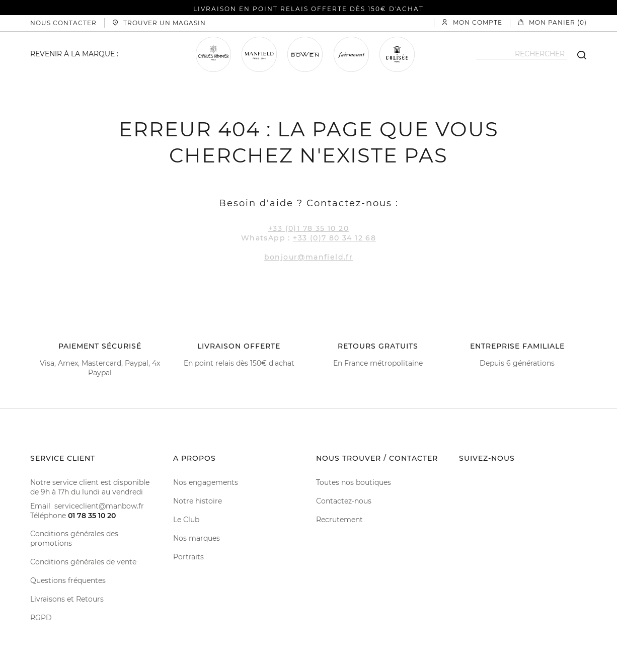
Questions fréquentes (68, 580)
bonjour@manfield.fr (309, 257)
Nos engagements (206, 482)
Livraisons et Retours (67, 599)
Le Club (186, 520)
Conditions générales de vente (83, 562)
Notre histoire (198, 501)
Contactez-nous (344, 501)
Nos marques (197, 538)
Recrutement (339, 520)
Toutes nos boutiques (354, 482)
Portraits (188, 557)
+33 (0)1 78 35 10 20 (308, 228)
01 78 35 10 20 (92, 516)
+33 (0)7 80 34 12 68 (334, 238)
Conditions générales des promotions (74, 538)
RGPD (41, 618)
